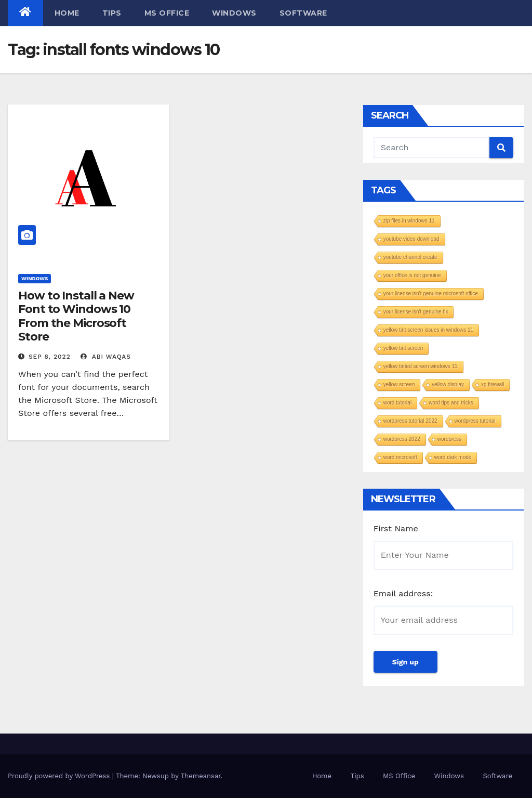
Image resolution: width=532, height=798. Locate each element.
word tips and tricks (451, 403)
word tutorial (397, 403)
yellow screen (399, 384)
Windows (234, 13)
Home (67, 13)
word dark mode (453, 457)
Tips (112, 13)
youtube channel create (410, 257)
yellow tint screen (403, 348)
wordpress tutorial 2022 (410, 421)
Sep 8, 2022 (50, 357)
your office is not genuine (412, 275)
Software (303, 13)
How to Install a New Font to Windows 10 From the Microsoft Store (76, 316)
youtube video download (411, 239)
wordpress (449, 439)
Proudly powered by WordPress (60, 776)
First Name (396, 528)
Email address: (403, 593)
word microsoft (400, 457)
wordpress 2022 (402, 439)
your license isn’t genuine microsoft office (431, 293)
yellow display (448, 384)
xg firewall (493, 384)
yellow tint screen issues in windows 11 (428, 330)
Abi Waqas (106, 357)
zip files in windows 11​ (409, 221)
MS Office (167, 13)
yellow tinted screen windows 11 (421, 366)
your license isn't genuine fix (416, 312)
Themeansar (201, 776)
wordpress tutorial (475, 421)
